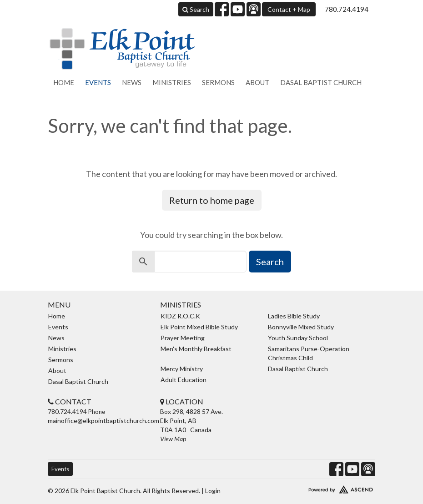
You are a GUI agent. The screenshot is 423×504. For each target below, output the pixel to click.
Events (98, 82)
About (257, 82)
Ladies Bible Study (294, 316)
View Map (173, 439)
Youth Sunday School (298, 338)
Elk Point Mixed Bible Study (199, 327)
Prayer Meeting (183, 338)
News (132, 82)
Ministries (172, 82)
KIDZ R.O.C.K (180, 316)
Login (213, 491)
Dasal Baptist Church (321, 82)
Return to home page (212, 200)
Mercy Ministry (182, 369)
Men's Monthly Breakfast (196, 349)
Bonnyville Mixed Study (301, 327)
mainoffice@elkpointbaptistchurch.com (103, 421)
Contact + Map (289, 9)
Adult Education (184, 380)
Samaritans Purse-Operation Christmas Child (309, 353)
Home (64, 82)
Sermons (218, 82)
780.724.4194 (347, 9)
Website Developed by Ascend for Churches (324, 488)
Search (196, 9)
